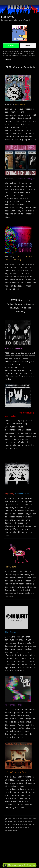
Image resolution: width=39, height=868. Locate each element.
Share (11, 46)
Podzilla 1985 (8, 17)
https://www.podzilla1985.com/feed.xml (15, 20)
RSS (28, 46)
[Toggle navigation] (37, 8)
